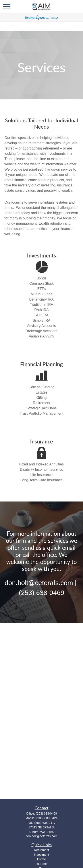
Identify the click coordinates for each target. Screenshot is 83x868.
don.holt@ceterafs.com (41, 836)
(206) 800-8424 (47, 818)
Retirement (41, 850)
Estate (42, 859)
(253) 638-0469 (46, 813)
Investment (41, 855)
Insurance (41, 864)
